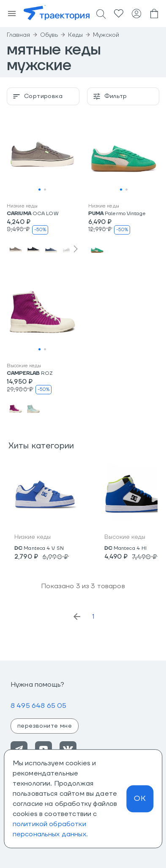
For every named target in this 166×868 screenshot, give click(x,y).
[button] (42, 155)
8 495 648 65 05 (38, 706)
